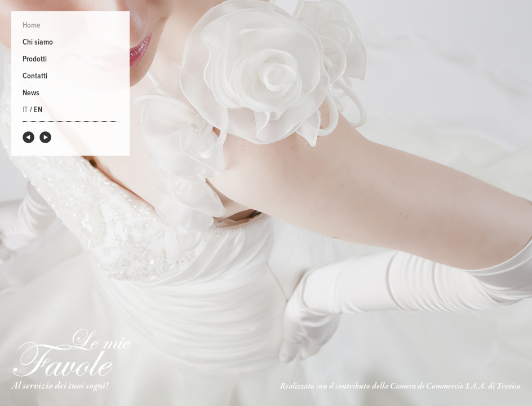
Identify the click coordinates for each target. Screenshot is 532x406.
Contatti (35, 76)
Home (32, 25)
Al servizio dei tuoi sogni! (60, 386)
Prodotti (35, 59)
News (31, 93)
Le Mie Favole (72, 352)
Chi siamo (38, 42)
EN (38, 110)
